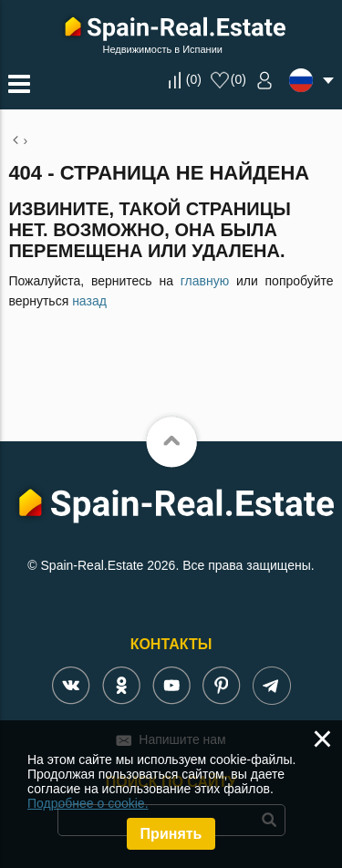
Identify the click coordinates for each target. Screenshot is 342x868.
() (194, 79)
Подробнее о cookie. (88, 803)
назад (89, 301)
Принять (171, 834)
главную (205, 281)
